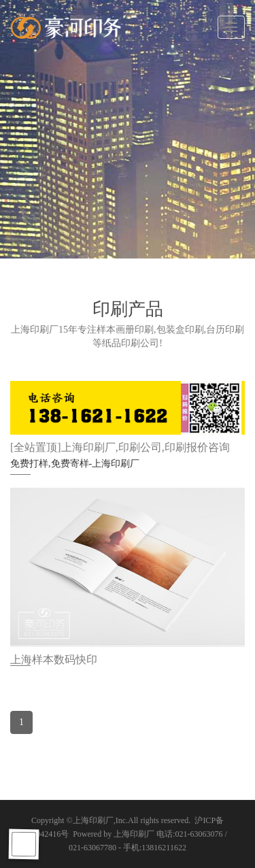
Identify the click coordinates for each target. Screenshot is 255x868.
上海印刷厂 (93, 820)
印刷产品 (128, 309)
